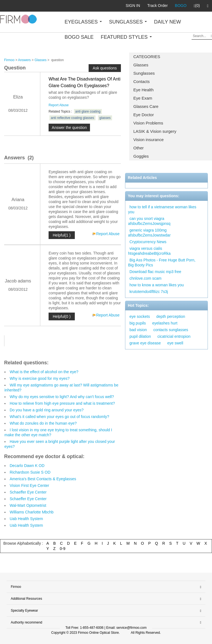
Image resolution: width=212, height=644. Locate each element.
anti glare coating (88, 111)
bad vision (138, 330)
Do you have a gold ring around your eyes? (47, 410)
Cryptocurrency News (148, 242)
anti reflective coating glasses (72, 118)
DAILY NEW (167, 22)
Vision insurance (149, 140)
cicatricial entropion (174, 336)
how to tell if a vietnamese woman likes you (162, 209)
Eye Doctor (144, 115)
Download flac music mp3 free (155, 272)
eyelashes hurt (165, 323)
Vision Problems (148, 123)
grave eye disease (145, 343)
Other (139, 148)
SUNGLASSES (128, 22)
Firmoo (9, 60)
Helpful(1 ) (62, 235)
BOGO (181, 6)
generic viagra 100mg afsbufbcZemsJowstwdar (149, 233)
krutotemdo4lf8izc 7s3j (149, 292)
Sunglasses (144, 73)
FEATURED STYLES (126, 37)
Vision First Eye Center (29, 485)
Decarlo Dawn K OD (27, 466)
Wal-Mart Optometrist (28, 505)
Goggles (141, 156)
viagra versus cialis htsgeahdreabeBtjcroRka (149, 251)
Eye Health (143, 90)
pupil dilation (140, 336)
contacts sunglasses (171, 330)
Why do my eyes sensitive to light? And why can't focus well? (62, 397)
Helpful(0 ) (62, 316)
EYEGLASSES (83, 22)
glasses (105, 118)
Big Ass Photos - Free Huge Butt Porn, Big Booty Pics (162, 263)
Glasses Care (146, 106)
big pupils (138, 323)
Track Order (157, 6)
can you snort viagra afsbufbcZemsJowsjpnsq (149, 221)
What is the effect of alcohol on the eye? (44, 372)
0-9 (63, 549)
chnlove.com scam (145, 278)
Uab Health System (26, 519)
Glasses (141, 65)
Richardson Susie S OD (30, 472)
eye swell (175, 343)
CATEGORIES (147, 57)
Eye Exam (143, 98)
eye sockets (140, 316)
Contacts (141, 81)
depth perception (171, 316)
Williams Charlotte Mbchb (32, 512)
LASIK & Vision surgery (155, 131)
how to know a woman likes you (157, 285)
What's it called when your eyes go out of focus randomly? (59, 417)
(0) (197, 6)
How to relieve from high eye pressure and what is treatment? (62, 403)
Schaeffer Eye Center (28, 492)
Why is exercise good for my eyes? (40, 378)
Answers (24, 60)
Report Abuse (59, 105)
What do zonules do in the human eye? (43, 423)
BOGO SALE (79, 37)
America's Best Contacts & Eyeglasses (43, 479)
